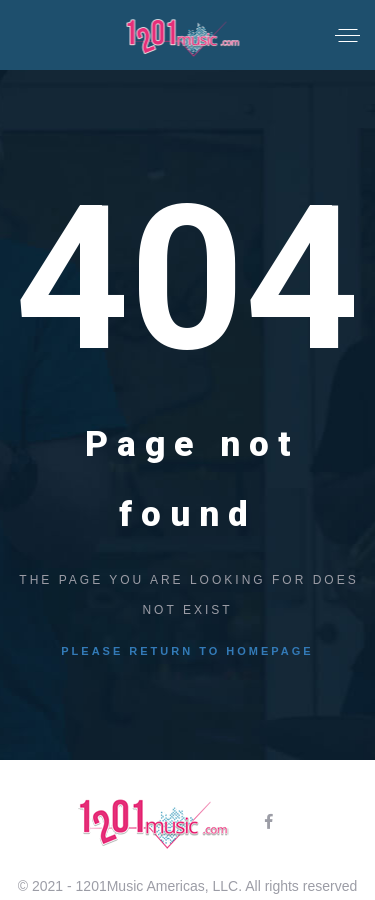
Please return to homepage (187, 651)
